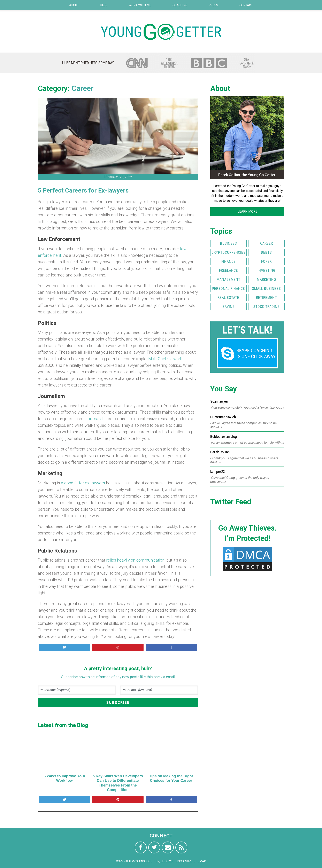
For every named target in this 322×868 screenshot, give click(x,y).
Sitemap (200, 861)
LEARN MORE (247, 212)
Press (213, 5)
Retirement (266, 298)
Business (229, 243)
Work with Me (140, 5)
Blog (104, 5)
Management (228, 279)
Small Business (266, 288)
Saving (229, 307)
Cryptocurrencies (229, 252)
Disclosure (184, 861)
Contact (246, 5)
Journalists (95, 419)
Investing (266, 270)
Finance (229, 261)
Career (82, 88)
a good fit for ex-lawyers (83, 483)
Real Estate (228, 298)
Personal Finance (228, 288)
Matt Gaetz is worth (166, 359)
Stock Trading (266, 307)
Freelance (229, 270)
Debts (266, 252)
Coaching (180, 5)
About (74, 5)
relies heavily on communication (135, 560)
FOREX (267, 261)
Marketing (266, 279)
